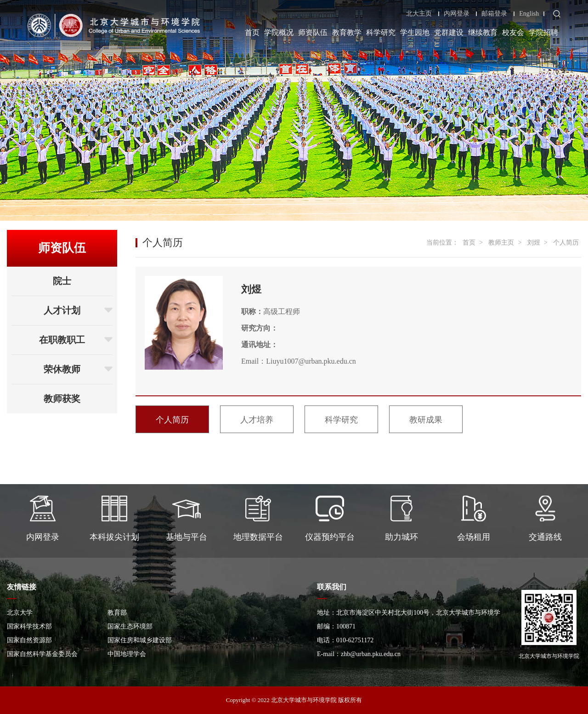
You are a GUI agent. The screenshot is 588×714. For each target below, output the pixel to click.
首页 (252, 32)
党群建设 (449, 32)
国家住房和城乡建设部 (140, 640)
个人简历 (566, 243)
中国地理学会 (127, 654)
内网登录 (457, 14)
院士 (62, 281)
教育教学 (347, 32)
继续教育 (483, 32)
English (529, 14)
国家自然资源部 (29, 640)
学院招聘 (543, 32)
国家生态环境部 (130, 626)
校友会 (513, 32)
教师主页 (501, 243)
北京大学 (20, 613)
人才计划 (78, 310)
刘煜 (534, 243)
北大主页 (419, 14)
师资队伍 (313, 32)
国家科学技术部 (29, 626)
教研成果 (426, 420)
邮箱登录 (494, 14)
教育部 (117, 613)
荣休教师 (78, 369)
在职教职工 (76, 340)
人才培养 (257, 420)
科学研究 (381, 32)
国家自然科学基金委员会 (42, 654)
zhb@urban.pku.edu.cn (371, 654)
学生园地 (415, 32)
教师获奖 (62, 399)
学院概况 (279, 32)
